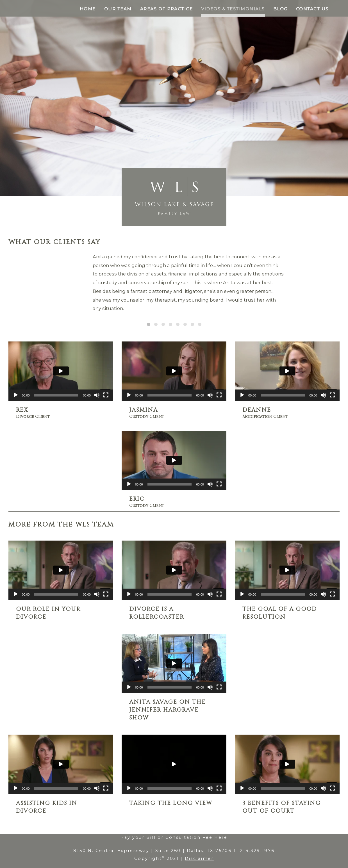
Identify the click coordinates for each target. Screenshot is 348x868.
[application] (61, 371)
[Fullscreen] (106, 395)
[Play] (16, 395)
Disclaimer (199, 858)
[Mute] (97, 395)
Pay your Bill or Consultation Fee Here (174, 837)
